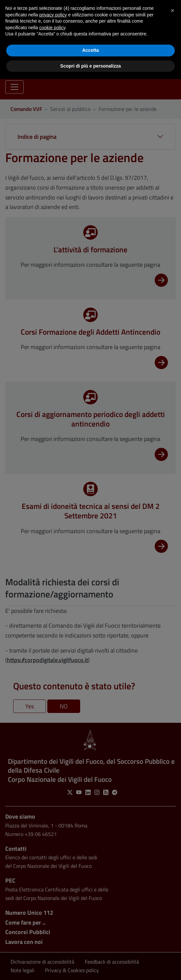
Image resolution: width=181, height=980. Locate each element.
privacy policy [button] (53, 15)
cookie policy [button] (52, 28)
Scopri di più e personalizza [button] (90, 66)
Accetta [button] (90, 50)
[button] (172, 10)
